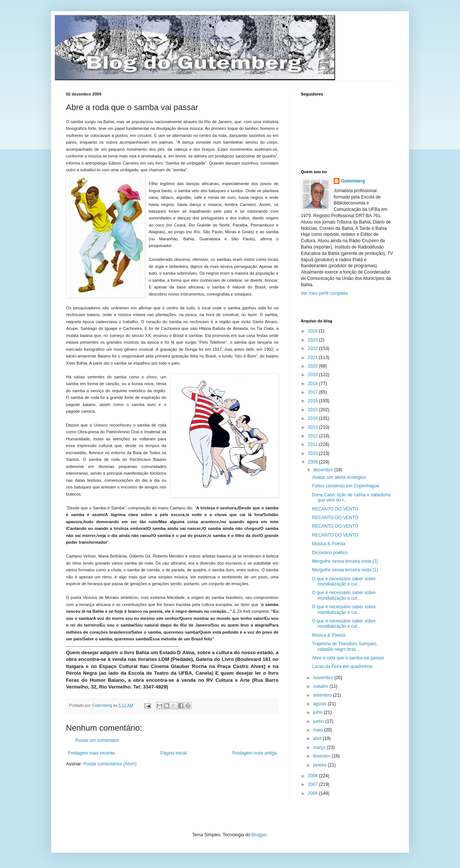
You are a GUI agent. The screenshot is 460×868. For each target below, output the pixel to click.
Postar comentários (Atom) (110, 764)
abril (318, 739)
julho (319, 712)
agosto (320, 704)
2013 (314, 427)
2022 (314, 349)
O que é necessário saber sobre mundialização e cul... (344, 581)
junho (319, 721)
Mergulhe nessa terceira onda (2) (345, 561)
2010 (314, 453)
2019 (314, 375)
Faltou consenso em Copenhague (346, 486)
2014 (314, 418)
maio (319, 730)
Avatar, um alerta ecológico (339, 477)
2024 (314, 331)
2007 (314, 784)
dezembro (324, 470)
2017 (314, 392)
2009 (314, 462)
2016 (314, 401)
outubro (321, 686)
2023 (314, 340)
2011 (314, 444)
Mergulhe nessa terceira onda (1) (345, 570)
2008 (314, 776)
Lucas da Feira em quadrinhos (342, 666)
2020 (314, 366)
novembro (324, 678)
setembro (323, 695)
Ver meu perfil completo (324, 293)
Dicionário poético (330, 553)
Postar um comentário (97, 740)
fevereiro (322, 756)
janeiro (320, 765)
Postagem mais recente (91, 753)
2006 (314, 793)
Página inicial (174, 753)
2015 (314, 410)
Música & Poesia (329, 544)
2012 (314, 436)
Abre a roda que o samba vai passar (348, 658)
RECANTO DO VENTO (335, 509)
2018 (314, 384)
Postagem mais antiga (254, 753)
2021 (314, 357)
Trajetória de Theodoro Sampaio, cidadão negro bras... (345, 646)
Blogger (259, 835)
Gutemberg (353, 181)
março (320, 747)
